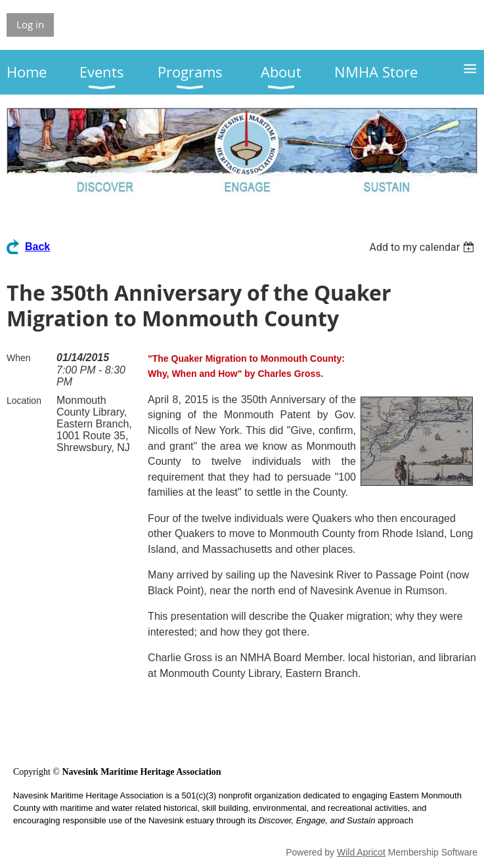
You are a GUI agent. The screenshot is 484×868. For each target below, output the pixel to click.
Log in (30, 24)
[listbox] (423, 247)
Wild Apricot (361, 852)
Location (24, 401)
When (19, 358)
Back (37, 247)
